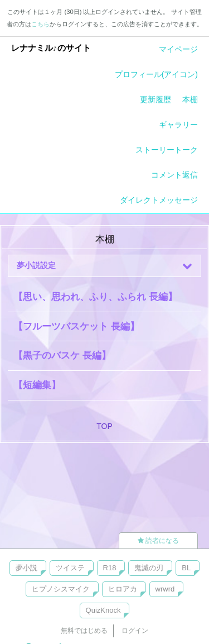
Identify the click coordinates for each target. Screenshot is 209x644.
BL (186, 568)
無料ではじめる (84, 631)
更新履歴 (155, 99)
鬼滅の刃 (149, 568)
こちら (40, 24)
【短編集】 (37, 385)
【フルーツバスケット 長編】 (76, 326)
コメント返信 (174, 175)
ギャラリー (178, 125)
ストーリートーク (167, 150)
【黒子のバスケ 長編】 (62, 356)
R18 (110, 568)
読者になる (158, 541)
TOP (104, 426)
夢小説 (26, 568)
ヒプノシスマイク (61, 589)
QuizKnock (103, 610)
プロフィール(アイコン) (156, 74)
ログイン (135, 631)
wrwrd (165, 589)
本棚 (190, 99)
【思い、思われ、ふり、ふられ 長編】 (95, 297)
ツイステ (70, 568)
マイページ (178, 49)
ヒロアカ (123, 589)
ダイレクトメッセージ (159, 200)
